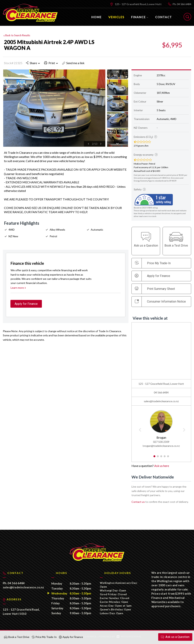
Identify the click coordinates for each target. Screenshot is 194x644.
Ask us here (162, 466)
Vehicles (116, 17)
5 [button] (168, 458)
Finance (140, 17)
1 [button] (154, 458)
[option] (54, 108)
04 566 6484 (184, 4)
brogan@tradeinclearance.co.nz (161, 446)
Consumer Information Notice (160, 302)
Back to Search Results (16, 35)
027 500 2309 (161, 442)
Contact (163, 17)
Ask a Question (175, 637)
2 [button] (158, 458)
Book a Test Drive (17, 637)
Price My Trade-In (44, 637)
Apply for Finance (71, 637)
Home (96, 17)
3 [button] (161, 458)
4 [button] (165, 458)
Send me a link (73, 63)
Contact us (138, 502)
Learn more (19, 289)
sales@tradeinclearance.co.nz (161, 401)
